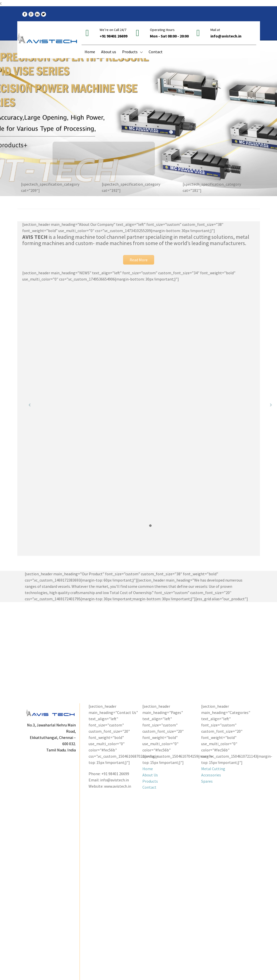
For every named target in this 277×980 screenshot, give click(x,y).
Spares (207, 781)
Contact (149, 787)
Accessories (211, 775)
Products (150, 781)
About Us (150, 775)
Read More (139, 260)
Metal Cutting (213, 769)
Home (148, 769)
